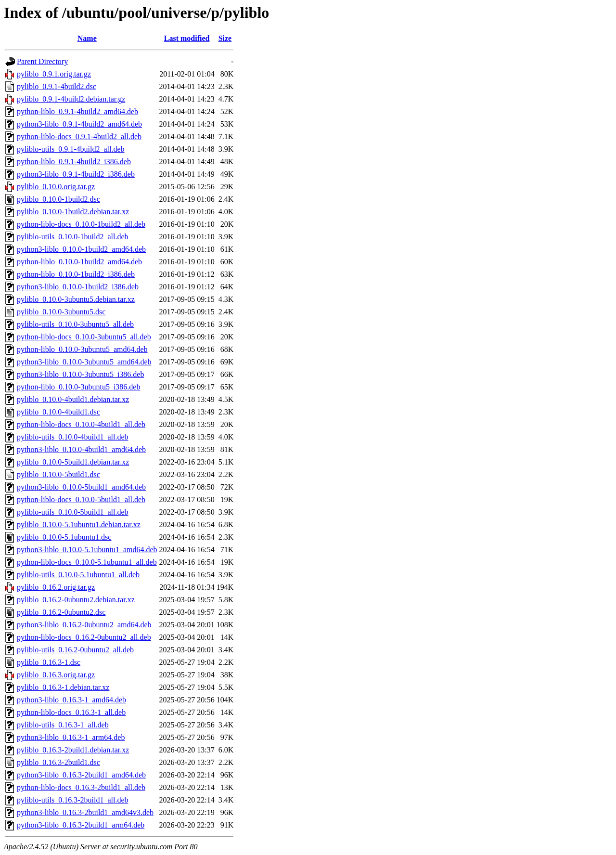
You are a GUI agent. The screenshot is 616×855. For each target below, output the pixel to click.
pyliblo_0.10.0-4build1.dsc (58, 412)
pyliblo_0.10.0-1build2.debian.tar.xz (73, 212)
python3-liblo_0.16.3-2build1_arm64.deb (81, 825)
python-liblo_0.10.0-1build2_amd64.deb (79, 262)
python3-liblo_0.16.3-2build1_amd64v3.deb (85, 812)
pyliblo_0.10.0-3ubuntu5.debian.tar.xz (76, 299)
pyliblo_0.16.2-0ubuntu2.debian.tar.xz (76, 600)
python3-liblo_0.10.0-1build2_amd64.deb (81, 249)
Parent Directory (42, 61)
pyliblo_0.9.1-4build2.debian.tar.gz (71, 99)
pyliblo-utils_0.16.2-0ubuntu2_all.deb (75, 650)
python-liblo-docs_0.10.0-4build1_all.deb (81, 424)
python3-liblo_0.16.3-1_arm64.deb (71, 737)
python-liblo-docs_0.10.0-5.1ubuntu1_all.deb (87, 562)
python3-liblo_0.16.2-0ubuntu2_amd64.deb (84, 625)
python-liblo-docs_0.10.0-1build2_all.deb (81, 224)
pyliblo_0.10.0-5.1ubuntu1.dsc (64, 537)
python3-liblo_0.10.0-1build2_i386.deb (78, 287)
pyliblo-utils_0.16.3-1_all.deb (63, 725)
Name (87, 38)
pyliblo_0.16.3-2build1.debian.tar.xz (73, 750)
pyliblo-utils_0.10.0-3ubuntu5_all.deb (75, 324)
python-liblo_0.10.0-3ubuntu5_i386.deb (78, 387)
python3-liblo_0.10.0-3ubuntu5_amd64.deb (84, 362)
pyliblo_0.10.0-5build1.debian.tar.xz (73, 462)
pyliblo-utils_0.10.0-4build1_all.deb (73, 437)
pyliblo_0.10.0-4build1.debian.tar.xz (73, 399)
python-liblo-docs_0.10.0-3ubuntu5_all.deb (84, 337)
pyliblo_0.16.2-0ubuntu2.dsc (61, 612)
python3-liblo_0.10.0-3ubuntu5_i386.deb (80, 374)
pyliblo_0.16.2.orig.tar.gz (56, 587)
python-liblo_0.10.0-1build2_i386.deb (76, 274)
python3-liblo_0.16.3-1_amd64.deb (71, 700)
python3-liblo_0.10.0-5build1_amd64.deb (81, 487)
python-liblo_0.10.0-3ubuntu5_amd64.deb (82, 349)
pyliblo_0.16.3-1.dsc (49, 662)
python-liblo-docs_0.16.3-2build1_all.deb (81, 787)
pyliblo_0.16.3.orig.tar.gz (56, 675)
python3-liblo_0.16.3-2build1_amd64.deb (81, 775)
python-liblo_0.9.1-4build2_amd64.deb (77, 111)
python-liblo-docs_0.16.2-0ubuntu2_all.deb (84, 637)
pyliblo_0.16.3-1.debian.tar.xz (63, 687)
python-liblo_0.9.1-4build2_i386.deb (74, 162)
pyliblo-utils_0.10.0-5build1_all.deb (73, 512)
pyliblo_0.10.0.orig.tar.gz (56, 187)
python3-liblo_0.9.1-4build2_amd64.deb (79, 124)
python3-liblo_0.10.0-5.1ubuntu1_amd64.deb (87, 550)
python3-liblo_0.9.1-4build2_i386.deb (76, 174)
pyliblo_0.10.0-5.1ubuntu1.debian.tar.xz (79, 525)
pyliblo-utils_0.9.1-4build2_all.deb (71, 149)
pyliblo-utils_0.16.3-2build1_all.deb (73, 800)
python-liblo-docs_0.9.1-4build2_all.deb (79, 136)
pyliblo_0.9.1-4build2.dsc (57, 86)
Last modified (187, 38)
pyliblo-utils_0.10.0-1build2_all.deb (73, 237)
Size (225, 38)
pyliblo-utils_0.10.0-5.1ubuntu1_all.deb (78, 575)
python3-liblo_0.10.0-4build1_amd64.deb (81, 449)
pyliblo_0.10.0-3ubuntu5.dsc (61, 312)
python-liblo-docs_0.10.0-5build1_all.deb (81, 499)
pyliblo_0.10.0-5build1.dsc (58, 474)
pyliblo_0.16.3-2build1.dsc (58, 762)
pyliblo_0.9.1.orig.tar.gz (54, 74)
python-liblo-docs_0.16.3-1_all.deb (71, 712)
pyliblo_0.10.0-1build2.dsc (58, 199)
